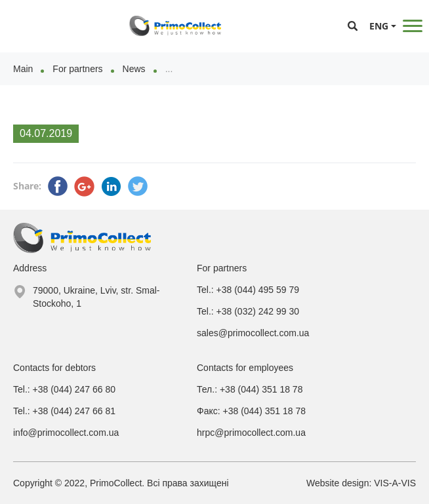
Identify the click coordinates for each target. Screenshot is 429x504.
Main (23, 69)
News (134, 69)
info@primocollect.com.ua (66, 433)
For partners (77, 69)
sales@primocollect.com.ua (253, 333)
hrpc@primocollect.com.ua (251, 433)
